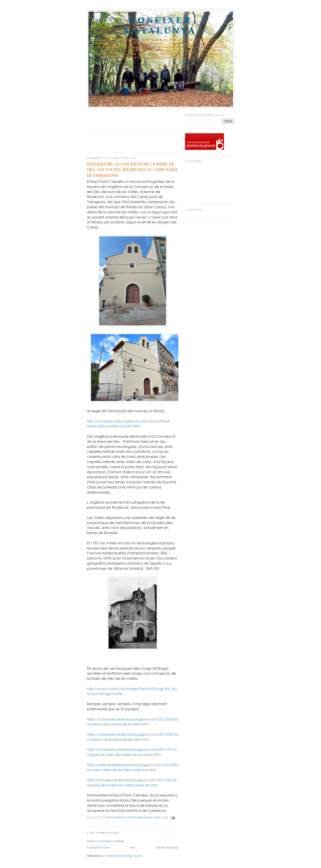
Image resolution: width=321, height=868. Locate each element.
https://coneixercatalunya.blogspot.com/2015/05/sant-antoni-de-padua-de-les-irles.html (133, 722)
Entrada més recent (98, 847)
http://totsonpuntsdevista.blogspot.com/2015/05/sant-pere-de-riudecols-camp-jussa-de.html (132, 782)
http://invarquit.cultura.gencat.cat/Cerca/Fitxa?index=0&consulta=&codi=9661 (128, 424)
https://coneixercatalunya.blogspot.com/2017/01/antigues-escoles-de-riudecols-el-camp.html (132, 752)
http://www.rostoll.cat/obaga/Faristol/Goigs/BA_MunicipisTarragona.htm (132, 691)
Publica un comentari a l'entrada (106, 841)
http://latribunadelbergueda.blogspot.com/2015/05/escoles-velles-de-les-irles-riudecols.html (133, 767)
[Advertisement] (113, 117)
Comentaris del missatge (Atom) (123, 856)
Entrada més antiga (167, 847)
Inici (133, 847)
